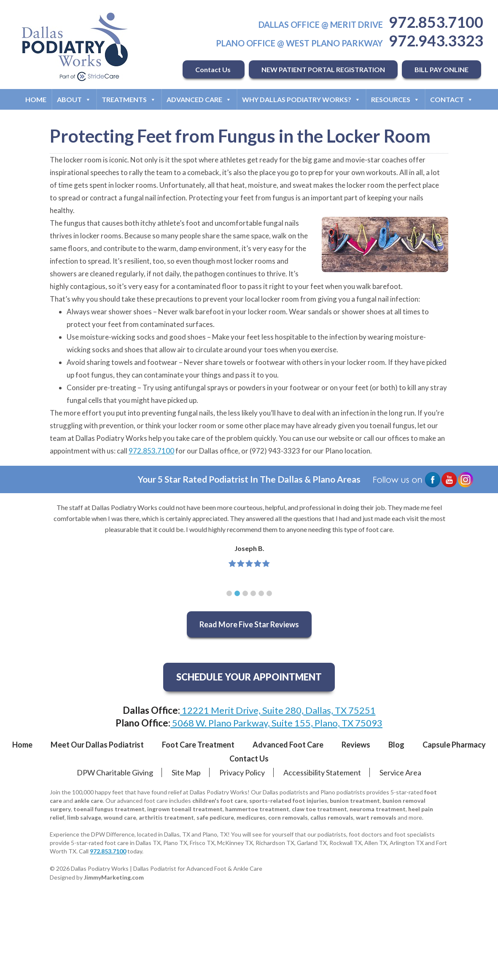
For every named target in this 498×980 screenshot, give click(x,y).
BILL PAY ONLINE (441, 69)
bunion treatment (355, 800)
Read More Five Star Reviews (249, 624)
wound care (120, 817)
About (74, 99)
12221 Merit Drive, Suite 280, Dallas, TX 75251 (278, 710)
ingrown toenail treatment (185, 809)
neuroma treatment (378, 809)
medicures (251, 817)
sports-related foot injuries (288, 800)
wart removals (376, 817)
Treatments (129, 99)
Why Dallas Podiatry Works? (301, 99)
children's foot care (219, 800)
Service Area (400, 772)
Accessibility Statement (322, 772)
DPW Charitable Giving (115, 772)
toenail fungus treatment (109, 809)
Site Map (186, 772)
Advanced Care (199, 99)
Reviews (356, 745)
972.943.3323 (436, 40)
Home (36, 99)
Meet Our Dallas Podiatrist (97, 745)
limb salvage (84, 817)
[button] (229, 593)
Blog (396, 745)
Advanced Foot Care (288, 745)
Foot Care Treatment (198, 745)
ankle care (89, 800)
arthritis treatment (166, 817)
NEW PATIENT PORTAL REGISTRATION (323, 69)
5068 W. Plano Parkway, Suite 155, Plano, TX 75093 (276, 723)
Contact (452, 99)
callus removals (332, 817)
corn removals (288, 817)
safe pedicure (215, 817)
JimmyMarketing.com (114, 877)
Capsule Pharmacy (454, 745)
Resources (395, 99)
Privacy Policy (242, 772)
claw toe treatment (319, 809)
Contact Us (214, 69)
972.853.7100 (436, 22)
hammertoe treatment (257, 809)
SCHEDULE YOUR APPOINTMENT (249, 677)
